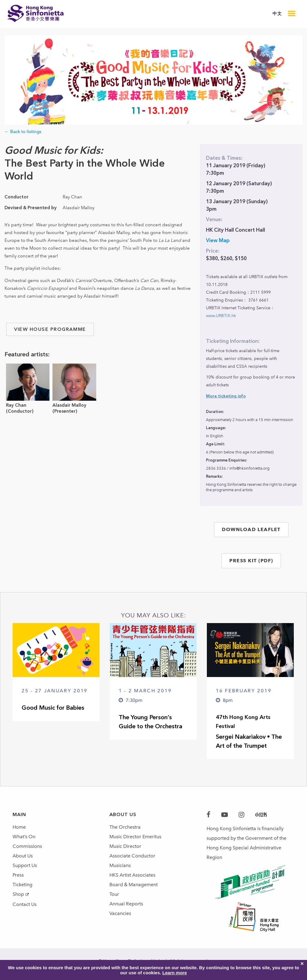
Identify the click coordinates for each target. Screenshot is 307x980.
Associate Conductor (132, 856)
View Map (218, 240)
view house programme (50, 329)
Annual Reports (126, 904)
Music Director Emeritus (135, 837)
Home (19, 827)
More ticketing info (226, 396)
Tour (114, 894)
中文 (277, 14)
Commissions (27, 846)
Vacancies (120, 913)
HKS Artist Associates (132, 875)
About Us (23, 856)
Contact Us (25, 904)
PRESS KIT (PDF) (251, 561)
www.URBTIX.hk (221, 316)
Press (18, 875)
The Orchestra (125, 827)
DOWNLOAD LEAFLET (251, 529)
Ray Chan (16, 405)
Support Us (25, 865)
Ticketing (22, 885)
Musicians (120, 865)
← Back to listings (23, 132)
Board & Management (134, 885)
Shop (18, 894)
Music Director (125, 846)
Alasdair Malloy (69, 405)
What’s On (24, 837)
